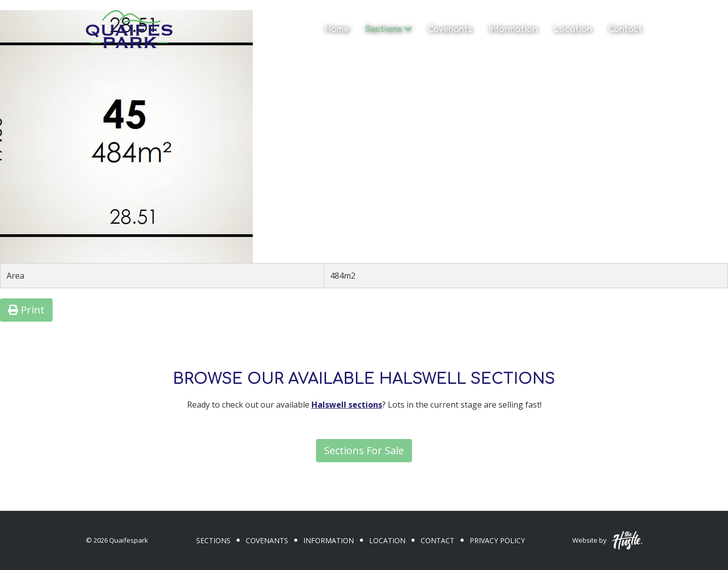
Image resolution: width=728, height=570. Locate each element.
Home (336, 29)
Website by (607, 540)
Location (573, 29)
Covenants (450, 29)
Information (513, 29)
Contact (625, 29)
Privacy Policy (497, 540)
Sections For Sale (364, 450)
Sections (213, 540)
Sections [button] (388, 29)
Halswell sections (347, 405)
